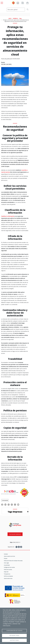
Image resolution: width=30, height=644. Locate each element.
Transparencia (7, 574)
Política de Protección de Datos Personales (13, 561)
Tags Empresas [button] (15, 512)
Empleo (6, 558)
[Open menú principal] (2, 3)
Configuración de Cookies (14, 631)
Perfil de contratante (8, 576)
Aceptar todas (14, 640)
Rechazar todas (14, 635)
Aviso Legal (6, 563)
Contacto (6, 554)
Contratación (5, 500)
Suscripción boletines (15, 534)
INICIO (10, 18)
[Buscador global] (16, 10)
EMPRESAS (15, 18)
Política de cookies (8, 570)
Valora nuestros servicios (9, 556)
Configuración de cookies (9, 567)
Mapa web (6, 572)
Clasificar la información (8, 216)
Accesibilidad (7, 565)
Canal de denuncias (8, 578)
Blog (20, 18)
